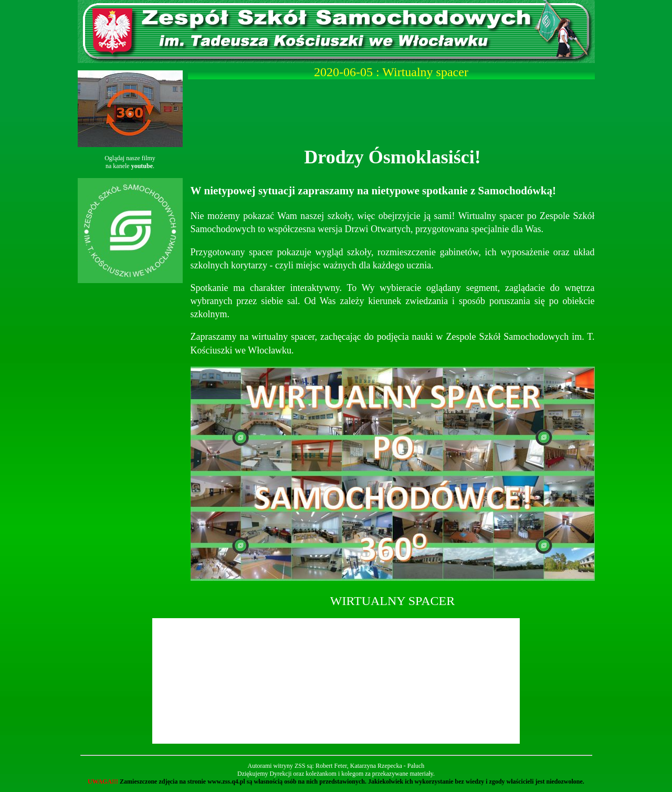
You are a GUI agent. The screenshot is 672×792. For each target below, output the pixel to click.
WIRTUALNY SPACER (392, 601)
